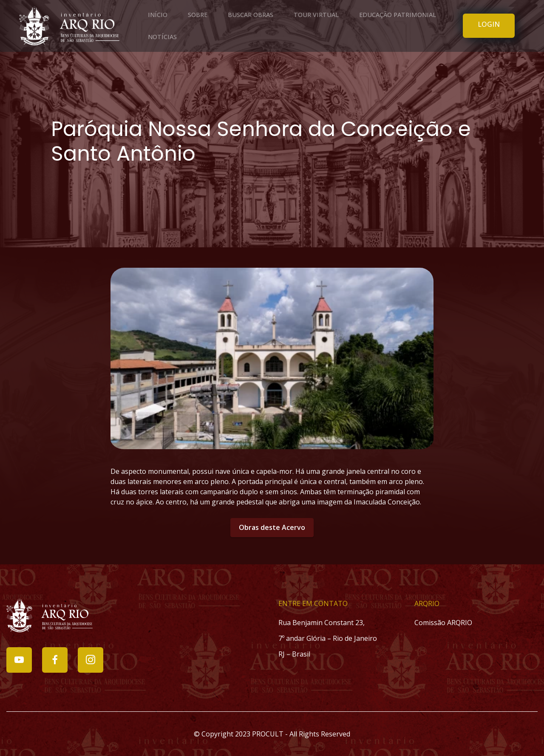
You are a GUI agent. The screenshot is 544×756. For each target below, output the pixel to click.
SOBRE (198, 15)
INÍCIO (158, 15)
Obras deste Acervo (272, 527)
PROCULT (268, 734)
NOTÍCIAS (162, 37)
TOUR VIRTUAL (316, 15)
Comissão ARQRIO (443, 623)
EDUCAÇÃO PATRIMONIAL (398, 15)
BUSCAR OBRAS (251, 15)
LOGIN (489, 24)
